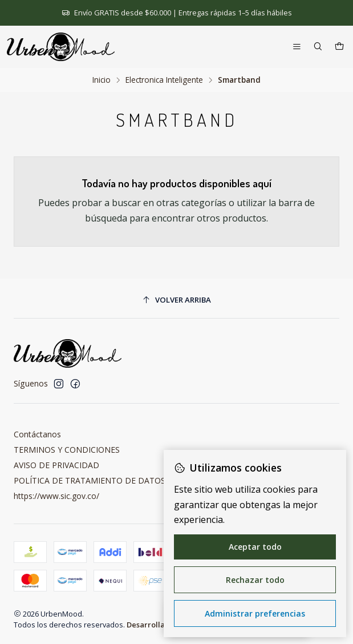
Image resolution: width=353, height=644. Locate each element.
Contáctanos (37, 434)
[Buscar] (318, 47)
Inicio (102, 80)
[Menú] (297, 47)
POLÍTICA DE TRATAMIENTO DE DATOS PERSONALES (116, 480)
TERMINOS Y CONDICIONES (67, 450)
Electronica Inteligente (164, 80)
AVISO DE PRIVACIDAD (56, 465)
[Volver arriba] (176, 300)
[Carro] (339, 47)
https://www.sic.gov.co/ (56, 496)
